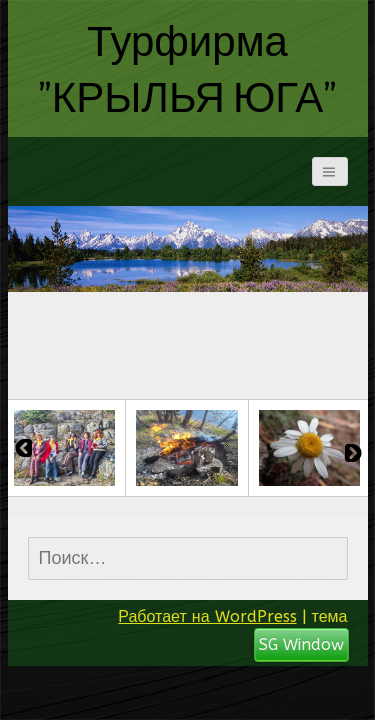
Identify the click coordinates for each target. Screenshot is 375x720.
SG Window (301, 644)
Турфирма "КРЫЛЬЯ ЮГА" (188, 68)
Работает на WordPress (207, 616)
